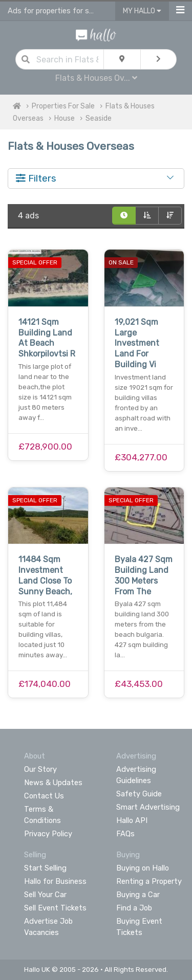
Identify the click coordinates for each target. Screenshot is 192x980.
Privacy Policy (48, 834)
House (65, 118)
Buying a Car (138, 895)
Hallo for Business (55, 881)
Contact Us (44, 796)
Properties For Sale (63, 106)
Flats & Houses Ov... (96, 78)
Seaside (99, 118)
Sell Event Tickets (55, 908)
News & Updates (53, 783)
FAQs (125, 834)
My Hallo (142, 11)
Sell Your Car (45, 895)
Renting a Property (149, 881)
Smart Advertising (148, 807)
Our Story (40, 769)
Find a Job (134, 908)
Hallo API (132, 820)
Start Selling (45, 868)
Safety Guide (139, 794)
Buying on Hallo (143, 868)
